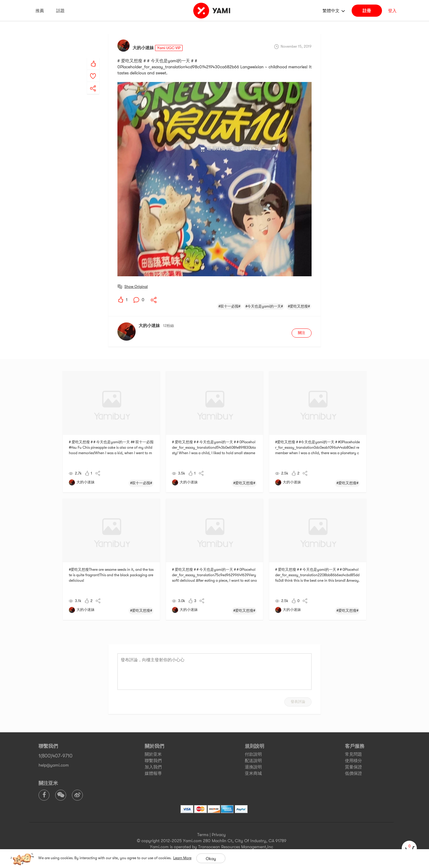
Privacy (219, 835)
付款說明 (253, 754)
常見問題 (353, 754)
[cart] (409, 848)
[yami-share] (93, 82)
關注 (302, 333)
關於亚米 (153, 754)
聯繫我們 (153, 761)
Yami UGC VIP (169, 48)
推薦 (40, 11)
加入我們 (153, 767)
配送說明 (253, 761)
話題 (60, 11)
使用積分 (353, 761)
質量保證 (353, 767)
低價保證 (353, 773)
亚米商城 (253, 773)
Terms (203, 835)
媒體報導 (153, 773)
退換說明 (253, 767)
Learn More (182, 858)
